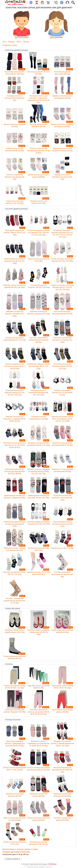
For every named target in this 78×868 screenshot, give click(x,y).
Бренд (26, 42)
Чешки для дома (13, 609)
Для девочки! (56, 25)
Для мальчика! (22, 25)
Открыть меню (13, 859)
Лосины (9, 664)
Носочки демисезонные (16, 209)
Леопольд (52, 864)
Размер (11, 42)
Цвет (19, 42)
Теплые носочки (13, 720)
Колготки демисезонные (17, 50)
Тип (4, 42)
